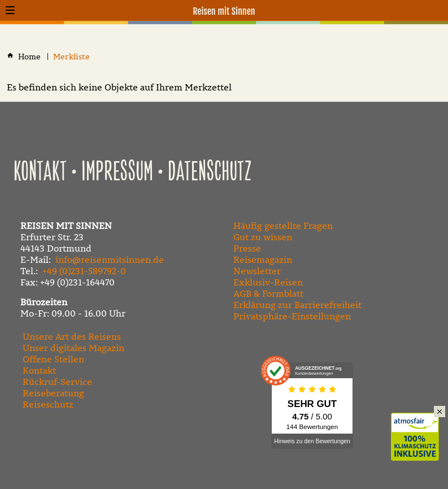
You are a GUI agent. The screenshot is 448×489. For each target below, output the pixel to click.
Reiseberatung (53, 393)
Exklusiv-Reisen (268, 282)
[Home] (30, 57)
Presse (247, 248)
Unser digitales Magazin (73, 348)
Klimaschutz (419, 425)
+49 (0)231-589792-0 (84, 271)
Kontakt (40, 172)
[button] (10, 10)
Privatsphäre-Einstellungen (292, 316)
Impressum (117, 172)
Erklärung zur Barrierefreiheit (297, 305)
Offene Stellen (53, 359)
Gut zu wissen (263, 237)
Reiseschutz (48, 404)
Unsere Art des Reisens (72, 336)
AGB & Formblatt (268, 293)
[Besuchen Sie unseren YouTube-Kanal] (262, 446)
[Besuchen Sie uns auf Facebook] (237, 446)
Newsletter (257, 271)
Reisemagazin (263, 259)
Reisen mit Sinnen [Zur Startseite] (224, 11)
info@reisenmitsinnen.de (110, 259)
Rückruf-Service (57, 382)
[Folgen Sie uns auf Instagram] (286, 446)
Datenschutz (210, 172)
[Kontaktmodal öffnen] (438, 10)
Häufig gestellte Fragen (283, 226)
